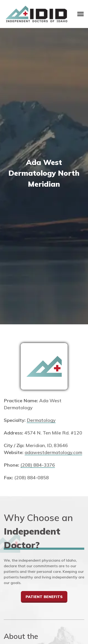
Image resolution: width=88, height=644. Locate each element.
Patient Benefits (44, 597)
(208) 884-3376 (38, 465)
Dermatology (41, 420)
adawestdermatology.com (53, 452)
